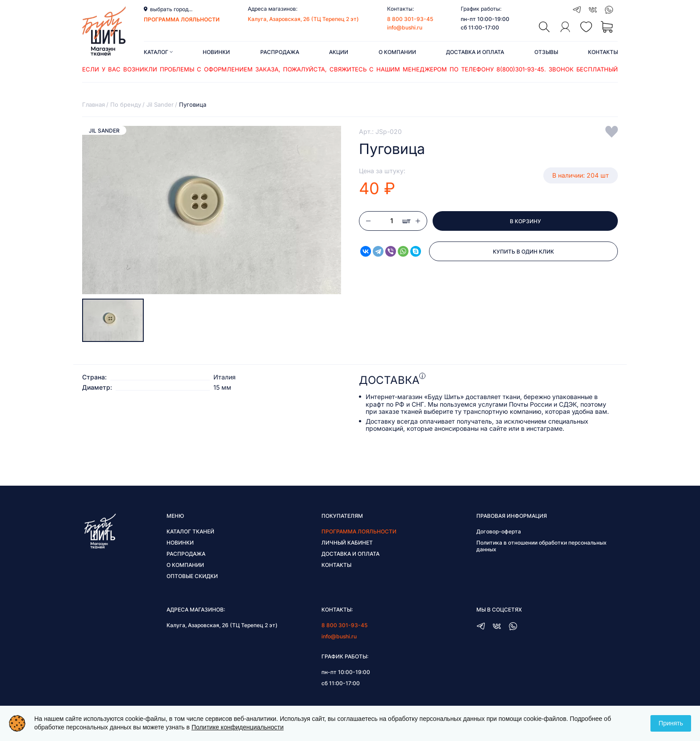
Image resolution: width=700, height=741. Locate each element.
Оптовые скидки (192, 576)
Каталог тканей (190, 531)
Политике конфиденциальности (237, 727)
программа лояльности (182, 19)
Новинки (216, 52)
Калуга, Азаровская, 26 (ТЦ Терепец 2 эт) (303, 19)
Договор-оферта (499, 531)
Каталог (158, 52)
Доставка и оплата (475, 52)
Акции (339, 52)
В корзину (525, 221)
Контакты (603, 52)
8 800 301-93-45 (410, 19)
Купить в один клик (523, 252)
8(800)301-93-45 (520, 69)
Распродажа (280, 52)
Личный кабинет (347, 543)
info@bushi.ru (405, 27)
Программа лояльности (359, 531)
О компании (397, 52)
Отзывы (546, 52)
